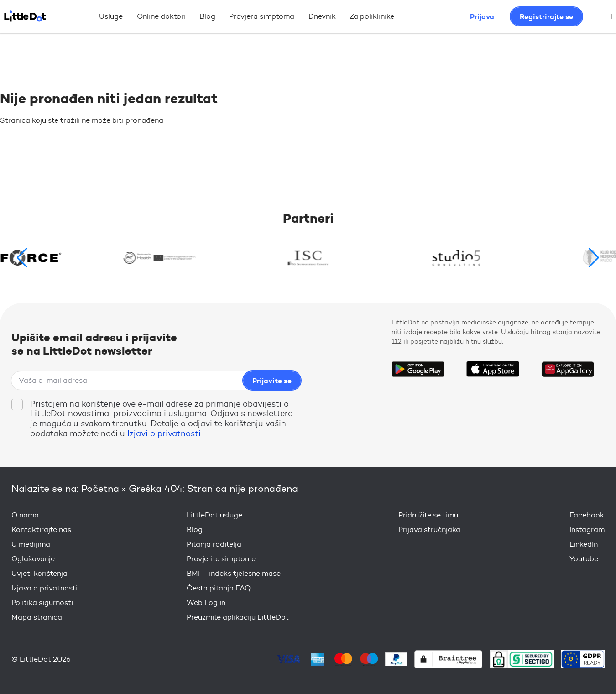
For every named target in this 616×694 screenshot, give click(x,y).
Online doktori (161, 16)
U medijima (31, 544)
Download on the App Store (493, 369)
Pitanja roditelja (214, 544)
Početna (100, 488)
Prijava (482, 16)
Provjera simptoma (262, 16)
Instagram (587, 530)
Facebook (587, 515)
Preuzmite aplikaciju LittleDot (238, 617)
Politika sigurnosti (42, 603)
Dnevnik (322, 16)
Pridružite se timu (428, 515)
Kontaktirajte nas (41, 530)
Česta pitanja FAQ (219, 588)
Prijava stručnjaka (429, 530)
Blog (207, 16)
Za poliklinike (372, 16)
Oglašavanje (33, 559)
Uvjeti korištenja (39, 573)
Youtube (584, 559)
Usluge (111, 16)
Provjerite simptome (221, 559)
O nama (25, 515)
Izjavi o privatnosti (164, 433)
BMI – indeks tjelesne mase (234, 573)
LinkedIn (584, 544)
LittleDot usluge (214, 515)
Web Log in (206, 603)
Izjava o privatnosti (44, 588)
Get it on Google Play (418, 369)
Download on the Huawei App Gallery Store (568, 369)
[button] (594, 258)
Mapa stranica (37, 617)
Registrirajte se (546, 16)
